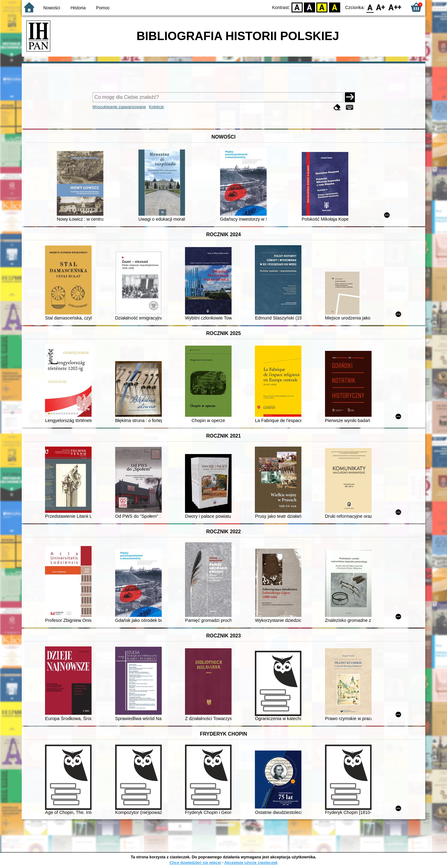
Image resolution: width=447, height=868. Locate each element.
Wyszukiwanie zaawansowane (119, 107)
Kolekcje (156, 107)
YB (322, 7)
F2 (395, 7)
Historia (78, 8)
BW (309, 7)
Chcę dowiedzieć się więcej (195, 863)
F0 (370, 7)
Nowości (52, 8)
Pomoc (103, 8)
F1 (381, 7)
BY (334, 7)
